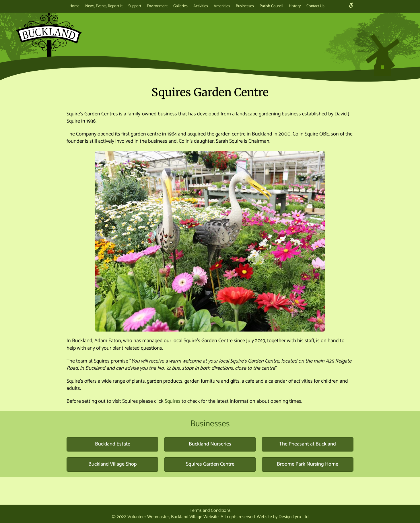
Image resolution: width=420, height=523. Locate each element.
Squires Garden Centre (210, 464)
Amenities (222, 6)
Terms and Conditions (210, 511)
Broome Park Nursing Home (308, 464)
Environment (157, 6)
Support (135, 6)
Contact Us (315, 6)
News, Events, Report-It (104, 6)
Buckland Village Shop (113, 464)
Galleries (180, 6)
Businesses (245, 6)
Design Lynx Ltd (293, 517)
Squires (173, 401)
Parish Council (271, 6)
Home (74, 6)
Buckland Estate (113, 444)
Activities (201, 6)
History (295, 6)
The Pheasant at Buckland (308, 444)
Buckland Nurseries (210, 444)
